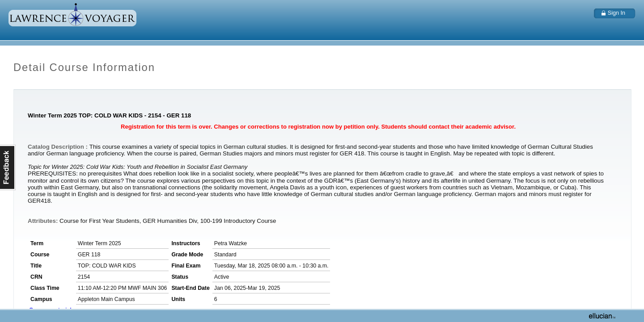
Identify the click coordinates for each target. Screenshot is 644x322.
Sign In (616, 13)
